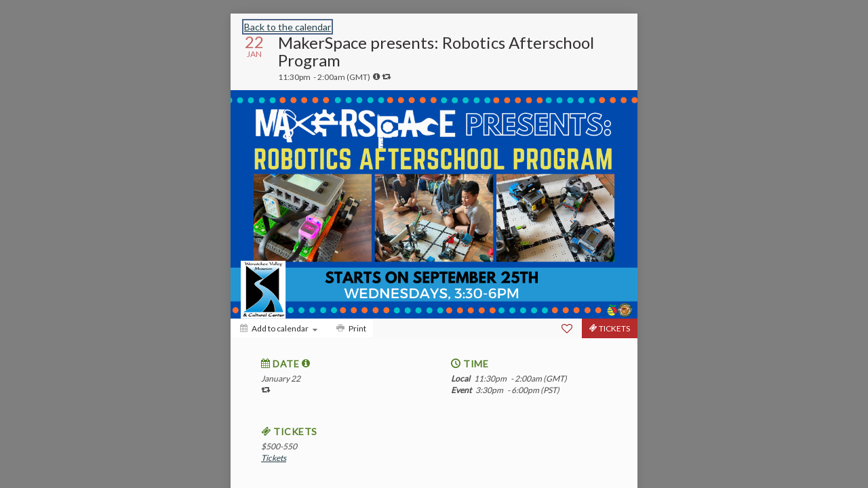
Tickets (274, 458)
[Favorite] (567, 329)
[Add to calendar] (279, 328)
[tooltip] (376, 77)
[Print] (350, 328)
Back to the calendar (288, 27)
